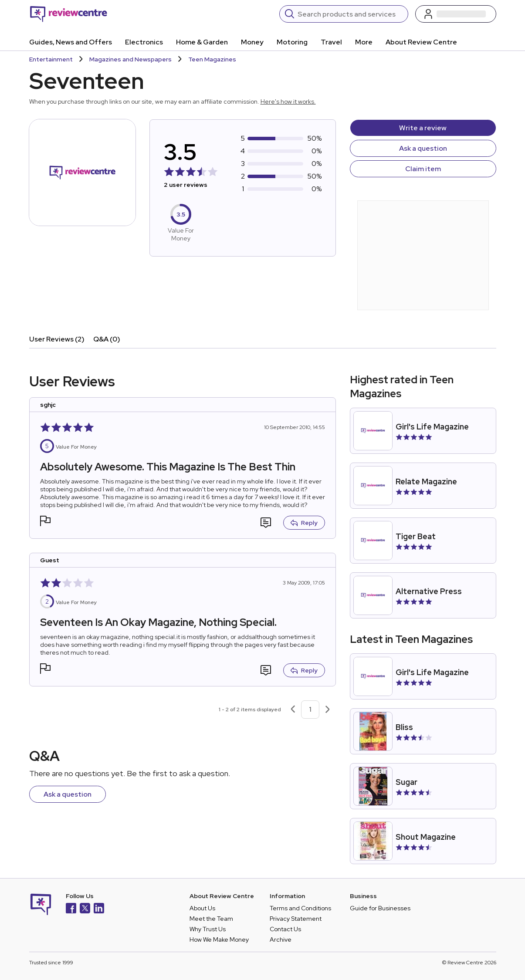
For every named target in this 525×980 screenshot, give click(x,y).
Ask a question (423, 148)
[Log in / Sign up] (456, 14)
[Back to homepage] (69, 14)
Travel (331, 42)
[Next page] (328, 710)
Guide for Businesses (380, 908)
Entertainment (51, 59)
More (364, 42)
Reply (304, 523)
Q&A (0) (107, 339)
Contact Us (285, 929)
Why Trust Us (208, 929)
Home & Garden (202, 42)
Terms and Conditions (300, 908)
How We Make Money (219, 939)
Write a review (423, 128)
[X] (85, 909)
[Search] (350, 14)
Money (252, 42)
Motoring (292, 42)
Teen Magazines (212, 59)
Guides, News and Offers (71, 42)
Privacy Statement (296, 919)
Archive (281, 939)
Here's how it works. (288, 101)
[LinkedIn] (99, 909)
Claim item (423, 169)
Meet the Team (211, 919)
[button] (45, 522)
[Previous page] (293, 710)
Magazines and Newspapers (130, 59)
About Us (202, 908)
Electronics (144, 42)
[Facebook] (71, 909)
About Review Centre (421, 42)
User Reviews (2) (57, 339)
